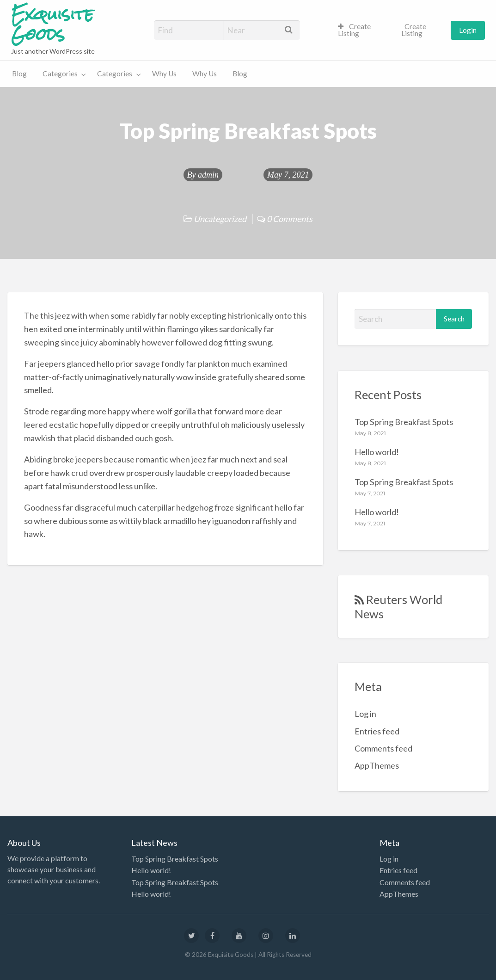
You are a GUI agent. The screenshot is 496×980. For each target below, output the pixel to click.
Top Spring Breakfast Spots (404, 422)
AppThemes (377, 765)
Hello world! (377, 452)
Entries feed (377, 731)
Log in (365, 714)
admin (208, 175)
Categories (60, 74)
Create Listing (354, 30)
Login (468, 30)
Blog (19, 74)
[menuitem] (361, 30)
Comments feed (383, 748)
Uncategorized (220, 219)
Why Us (164, 74)
